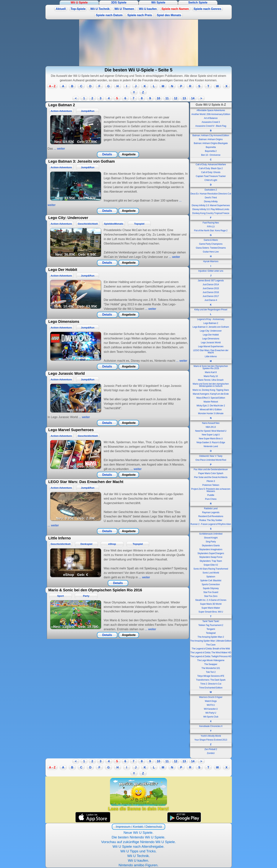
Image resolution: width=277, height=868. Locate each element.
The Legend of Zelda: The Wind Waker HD (211, 653)
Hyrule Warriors (211, 261)
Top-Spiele (78, 9)
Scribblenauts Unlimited (211, 534)
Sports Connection (211, 584)
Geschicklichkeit (88, 224)
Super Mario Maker (211, 608)
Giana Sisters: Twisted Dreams (211, 248)
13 (184, 98)
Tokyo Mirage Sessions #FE (211, 676)
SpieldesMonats (114, 224)
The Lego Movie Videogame (211, 660)
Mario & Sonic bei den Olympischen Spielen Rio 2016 (211, 367)
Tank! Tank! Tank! (211, 621)
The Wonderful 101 (211, 668)
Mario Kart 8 (211, 372)
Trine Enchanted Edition (211, 688)
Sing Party (211, 542)
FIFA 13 (211, 227)
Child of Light (211, 180)
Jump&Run (88, 111)
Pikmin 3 (211, 481)
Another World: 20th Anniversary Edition (211, 114)
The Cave (211, 645)
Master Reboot (211, 402)
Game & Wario (211, 240)
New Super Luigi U (211, 435)
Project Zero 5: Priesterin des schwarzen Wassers (211, 490)
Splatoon (211, 577)
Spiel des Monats (169, 15)
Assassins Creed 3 (211, 122)
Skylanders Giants (211, 546)
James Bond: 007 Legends (211, 281)
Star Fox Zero (211, 596)
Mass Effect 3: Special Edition (211, 398)
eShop (112, 544)
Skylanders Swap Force (211, 557)
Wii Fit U (211, 705)
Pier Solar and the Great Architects (211, 477)
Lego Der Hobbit (211, 335)
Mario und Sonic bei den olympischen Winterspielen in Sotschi (211, 385)
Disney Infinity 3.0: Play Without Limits (211, 209)
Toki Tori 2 (211, 672)
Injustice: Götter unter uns (211, 271)
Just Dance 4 (211, 300)
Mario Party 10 (211, 376)
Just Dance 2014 (211, 284)
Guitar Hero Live (211, 252)
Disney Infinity (211, 202)
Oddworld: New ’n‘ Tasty (211, 456)
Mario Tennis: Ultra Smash (211, 380)
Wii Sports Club (211, 717)
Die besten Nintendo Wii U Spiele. (138, 837)
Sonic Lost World (211, 573)
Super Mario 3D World (211, 604)
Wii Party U (211, 713)
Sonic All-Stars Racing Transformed (211, 569)
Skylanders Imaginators (211, 549)
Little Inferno (211, 357)
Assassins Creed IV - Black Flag (211, 126)
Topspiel (139, 224)
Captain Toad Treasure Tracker (211, 176)
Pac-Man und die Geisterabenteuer (211, 469)
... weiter (59, 149)
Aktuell (61, 9)
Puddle (211, 495)
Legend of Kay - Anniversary (211, 319)
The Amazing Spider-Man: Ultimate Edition (211, 641)
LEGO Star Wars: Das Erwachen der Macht (211, 351)
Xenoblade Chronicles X (211, 726)
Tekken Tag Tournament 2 (211, 625)
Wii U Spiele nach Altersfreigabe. (138, 847)
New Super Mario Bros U (211, 439)
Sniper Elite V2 (211, 565)
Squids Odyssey (211, 588)
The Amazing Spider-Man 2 (211, 637)
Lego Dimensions (211, 339)
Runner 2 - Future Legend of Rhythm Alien (211, 524)
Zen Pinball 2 (211, 749)
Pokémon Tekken (211, 485)
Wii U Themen (124, 9)
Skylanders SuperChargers (211, 553)
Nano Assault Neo (211, 423)
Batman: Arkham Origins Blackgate (211, 143)
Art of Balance (211, 118)
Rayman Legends (211, 512)
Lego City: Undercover (211, 331)
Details (107, 154)
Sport (61, 596)
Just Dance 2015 (211, 288)
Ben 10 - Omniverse (211, 155)
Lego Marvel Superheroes (211, 346)
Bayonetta (211, 147)
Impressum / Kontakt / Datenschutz (138, 827)
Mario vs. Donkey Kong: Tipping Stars (211, 390)
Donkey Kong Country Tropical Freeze (211, 213)
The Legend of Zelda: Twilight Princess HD (211, 656)
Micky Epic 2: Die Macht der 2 (211, 406)
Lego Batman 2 (211, 323)
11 (167, 98)
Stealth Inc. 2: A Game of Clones (211, 600)
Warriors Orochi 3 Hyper (211, 697)
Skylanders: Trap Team (211, 561)
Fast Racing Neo (211, 223)
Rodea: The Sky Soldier (211, 520)
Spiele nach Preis (140, 15)
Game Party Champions (211, 244)
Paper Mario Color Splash (211, 473)
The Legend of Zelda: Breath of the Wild (211, 649)
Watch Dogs (211, 701)
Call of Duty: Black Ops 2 (211, 168)
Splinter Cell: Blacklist (211, 581)
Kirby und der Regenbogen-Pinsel (211, 310)
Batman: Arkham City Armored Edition (211, 135)
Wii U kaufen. (138, 860)
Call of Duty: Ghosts (211, 172)
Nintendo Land (211, 446)
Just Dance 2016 (211, 292)
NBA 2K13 (211, 427)
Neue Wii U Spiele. (138, 833)
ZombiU (211, 753)
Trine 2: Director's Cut (211, 684)
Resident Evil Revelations (211, 516)
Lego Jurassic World (211, 343)
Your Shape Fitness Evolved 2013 (211, 740)
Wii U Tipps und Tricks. (138, 851)
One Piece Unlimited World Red (211, 460)
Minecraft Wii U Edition (211, 410)
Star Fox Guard (211, 592)
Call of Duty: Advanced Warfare (211, 164)
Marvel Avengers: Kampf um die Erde (211, 394)
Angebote (129, 154)
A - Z (52, 86)
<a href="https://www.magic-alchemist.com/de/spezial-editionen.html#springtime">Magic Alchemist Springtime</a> (139, 43)
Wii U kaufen (148, 9)
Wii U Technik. (138, 856)
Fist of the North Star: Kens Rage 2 (211, 231)
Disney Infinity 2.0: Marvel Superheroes (211, 205)
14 (193, 98)
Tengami (211, 629)
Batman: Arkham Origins (211, 139)
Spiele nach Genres (207, 9)
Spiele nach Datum (109, 15)
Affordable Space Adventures (211, 110)
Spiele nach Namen (175, 9)
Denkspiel (86, 544)
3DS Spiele (119, 3)
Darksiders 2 (211, 190)
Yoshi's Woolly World (211, 736)
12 (176, 98)
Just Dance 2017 (211, 296)
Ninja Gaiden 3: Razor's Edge (211, 442)
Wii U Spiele (79, 3)
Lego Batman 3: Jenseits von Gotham (211, 327)
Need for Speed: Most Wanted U (211, 431)
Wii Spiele (158, 3)
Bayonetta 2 (211, 151)
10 (158, 98)
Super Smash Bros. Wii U (211, 612)
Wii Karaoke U (211, 709)
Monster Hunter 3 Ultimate (211, 413)
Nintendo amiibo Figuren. (138, 865)
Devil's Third (211, 198)
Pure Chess (211, 499)
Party (86, 596)
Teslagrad (211, 633)
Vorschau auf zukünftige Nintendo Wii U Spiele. (138, 842)
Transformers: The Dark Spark (211, 680)
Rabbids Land (211, 509)
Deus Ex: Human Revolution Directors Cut (211, 194)
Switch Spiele (198, 3)
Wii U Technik (100, 9)
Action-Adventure (61, 111)
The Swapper (211, 664)
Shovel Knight (211, 538)
